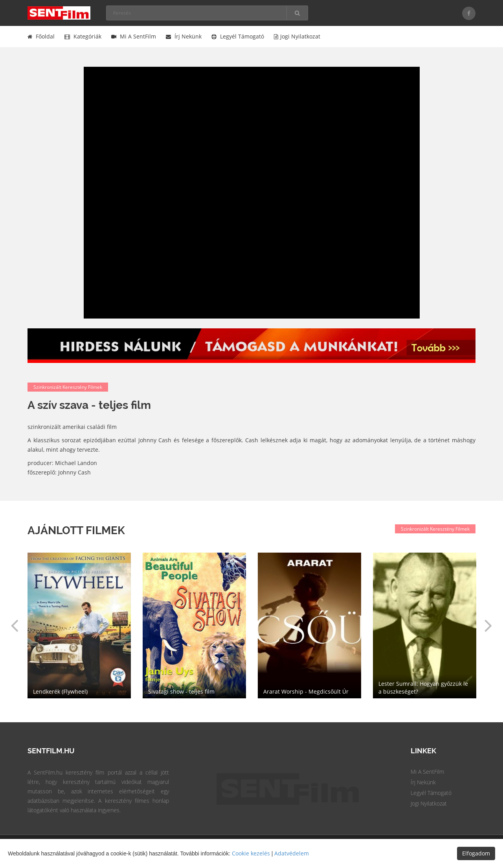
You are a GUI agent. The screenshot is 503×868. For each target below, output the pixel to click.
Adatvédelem (292, 853)
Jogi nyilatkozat (297, 36)
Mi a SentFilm (134, 36)
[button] (15, 625)
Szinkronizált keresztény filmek (68, 387)
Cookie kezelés (251, 853)
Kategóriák (83, 36)
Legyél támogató (238, 36)
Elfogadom (476, 853)
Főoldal (41, 36)
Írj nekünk (184, 36)
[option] (309, 625)
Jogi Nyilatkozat (429, 803)
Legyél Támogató (431, 793)
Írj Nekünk (423, 782)
